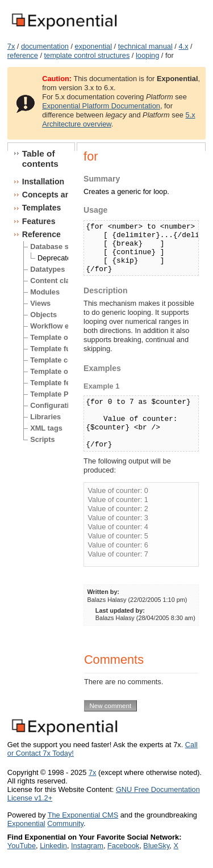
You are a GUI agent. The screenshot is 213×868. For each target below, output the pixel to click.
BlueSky (156, 846)
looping (147, 55)
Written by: (104, 592)
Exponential (26, 823)
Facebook (123, 846)
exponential (93, 46)
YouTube (22, 846)
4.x (183, 46)
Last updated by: (120, 610)
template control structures (87, 55)
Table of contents (40, 159)
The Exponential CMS (83, 815)
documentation (45, 46)
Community (65, 823)
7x (11, 46)
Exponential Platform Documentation (101, 106)
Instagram (87, 846)
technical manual (145, 46)
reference (23, 55)
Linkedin (53, 846)
